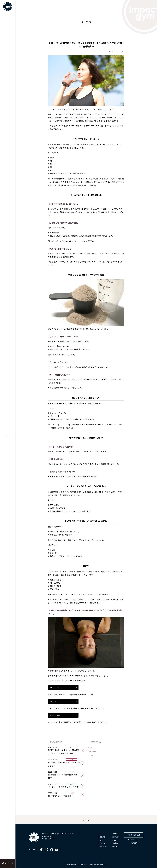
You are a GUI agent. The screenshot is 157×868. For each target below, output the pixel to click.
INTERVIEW (116, 837)
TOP (101, 834)
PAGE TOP (86, 820)
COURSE (115, 834)
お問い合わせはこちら (134, 835)
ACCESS (115, 846)
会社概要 (102, 837)
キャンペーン (93, 751)
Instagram (71, 694)
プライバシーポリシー (134, 840)
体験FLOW (103, 846)
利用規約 (134, 843)
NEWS (91, 748)
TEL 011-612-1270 (49, 839)
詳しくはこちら (54, 688)
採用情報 (115, 843)
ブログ (91, 755)
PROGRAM (103, 843)
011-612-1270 (55, 715)
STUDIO (115, 840)
